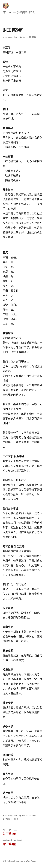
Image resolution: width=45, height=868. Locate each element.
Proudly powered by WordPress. (22, 861)
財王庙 (7, 12)
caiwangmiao (11, 37)
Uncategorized (12, 819)
